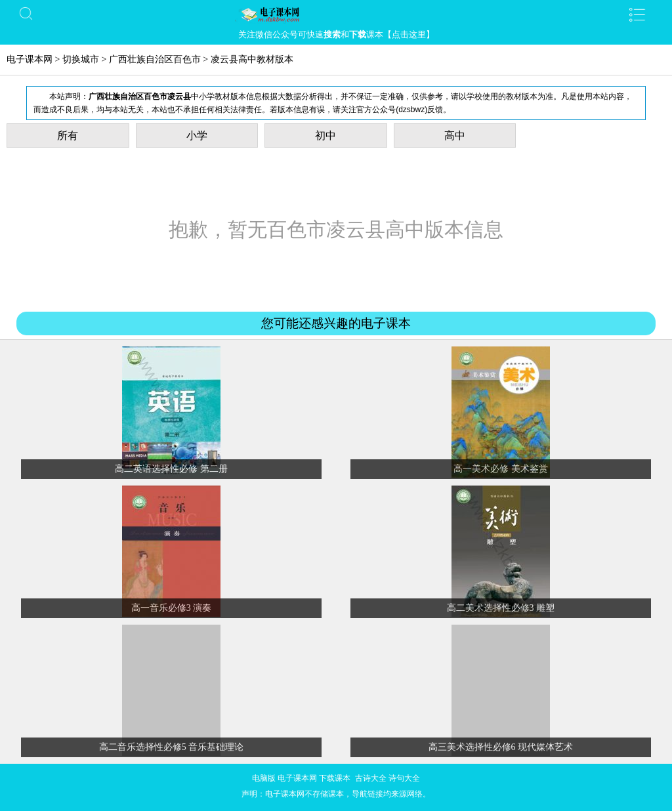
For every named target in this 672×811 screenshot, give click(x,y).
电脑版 (264, 778)
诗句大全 (404, 778)
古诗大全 (371, 778)
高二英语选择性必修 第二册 (171, 469)
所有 (68, 135)
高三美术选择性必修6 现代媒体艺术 (501, 747)
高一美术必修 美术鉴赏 (501, 469)
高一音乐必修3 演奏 (172, 608)
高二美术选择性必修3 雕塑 (501, 608)
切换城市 (81, 59)
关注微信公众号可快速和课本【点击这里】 (336, 34)
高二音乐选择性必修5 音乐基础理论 (172, 747)
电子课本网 (30, 59)
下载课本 (335, 778)
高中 (455, 135)
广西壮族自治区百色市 (155, 59)
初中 (325, 135)
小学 (197, 135)
